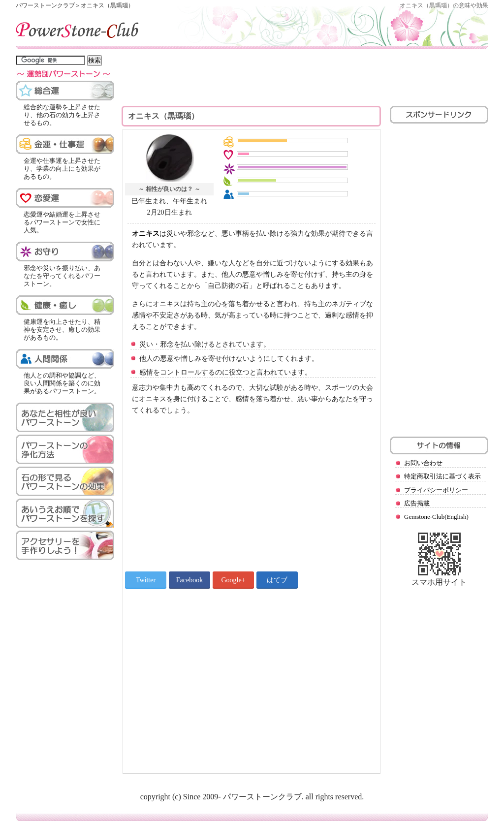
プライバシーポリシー (436, 490)
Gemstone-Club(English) (436, 517)
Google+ (233, 580)
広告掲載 (417, 503)
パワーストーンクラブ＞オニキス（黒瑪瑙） (75, 5)
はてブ (277, 580)
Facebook (189, 580)
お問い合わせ (423, 463)
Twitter (146, 580)
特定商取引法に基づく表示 (442, 476)
